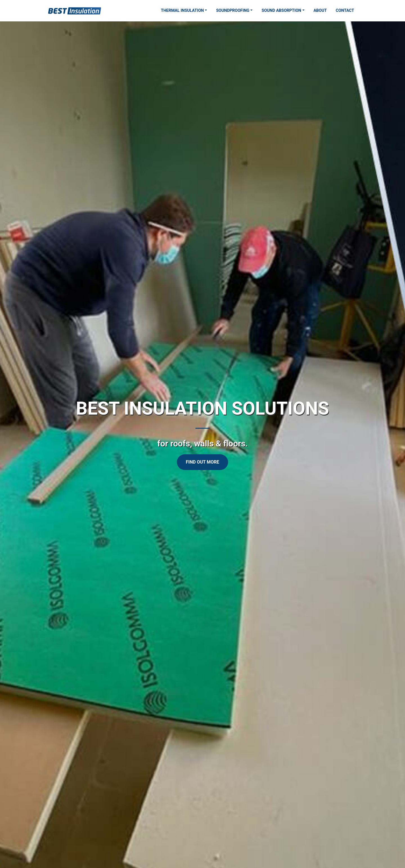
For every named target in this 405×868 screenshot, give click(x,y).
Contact (345, 11)
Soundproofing (233, 11)
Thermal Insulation (182, 11)
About (320, 11)
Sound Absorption (281, 11)
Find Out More (202, 462)
